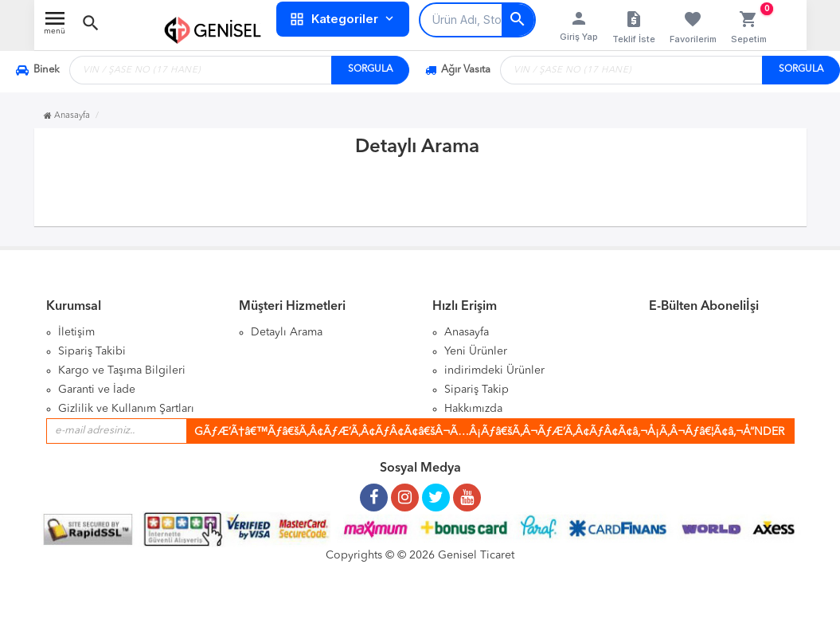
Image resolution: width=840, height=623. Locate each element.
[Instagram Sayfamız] (405, 492)
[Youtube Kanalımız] (467, 492)
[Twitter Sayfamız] (436, 492)
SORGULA (370, 69)
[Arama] (518, 20)
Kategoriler (343, 20)
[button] (91, 24)
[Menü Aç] (55, 27)
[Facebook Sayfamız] (374, 492)
